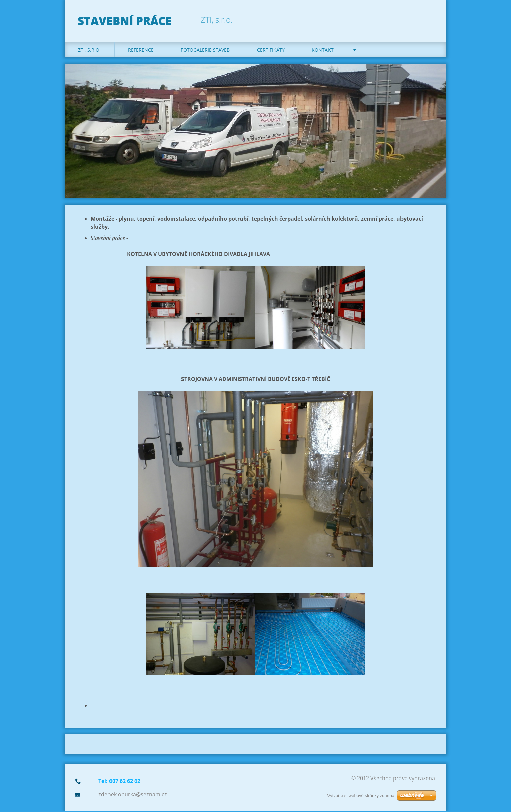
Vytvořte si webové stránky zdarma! (361, 795)
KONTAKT (323, 51)
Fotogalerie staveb (205, 51)
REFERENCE (141, 51)
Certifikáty (271, 51)
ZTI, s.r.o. (89, 51)
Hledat (429, 19)
